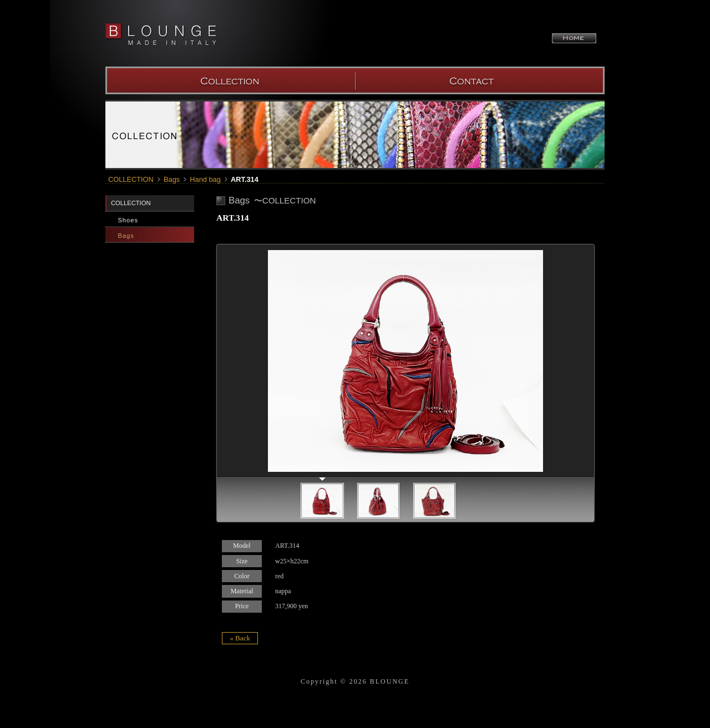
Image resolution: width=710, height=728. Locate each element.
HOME (574, 38)
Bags (172, 179)
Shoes (128, 220)
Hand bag (205, 179)
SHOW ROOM (480, 80)
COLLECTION (230, 80)
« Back (240, 638)
